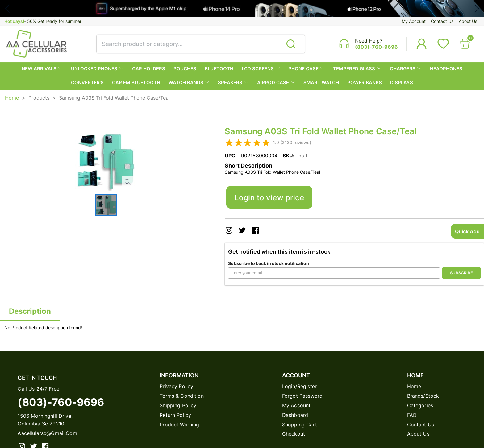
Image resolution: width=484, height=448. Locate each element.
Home (12, 98)
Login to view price (269, 197)
